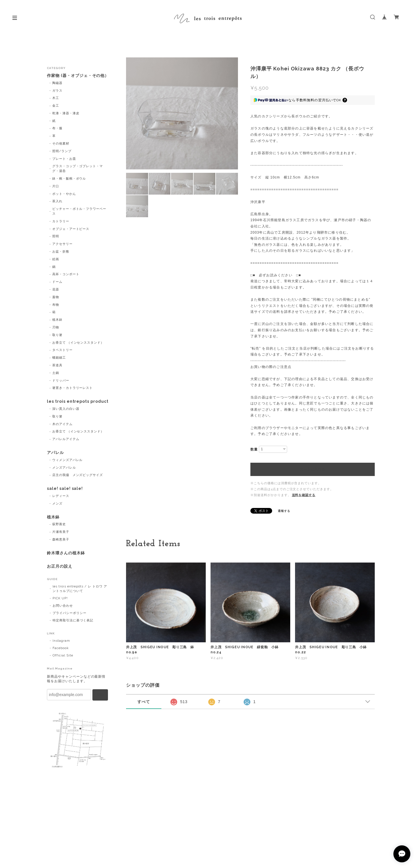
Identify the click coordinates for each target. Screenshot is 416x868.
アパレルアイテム (66, 439)
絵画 (56, 259)
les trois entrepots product (78, 401)
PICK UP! (60, 598)
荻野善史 (59, 524)
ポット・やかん (64, 194)
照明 (56, 236)
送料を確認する (304, 495)
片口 (56, 186)
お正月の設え (60, 566)
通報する (284, 511)
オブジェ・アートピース (71, 229)
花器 (56, 289)
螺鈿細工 (59, 358)
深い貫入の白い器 (66, 409)
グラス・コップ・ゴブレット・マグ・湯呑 (78, 169)
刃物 (56, 327)
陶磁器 (57, 83)
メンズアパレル (64, 468)
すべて (144, 702)
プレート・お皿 (64, 159)
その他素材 (61, 144)
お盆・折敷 (61, 252)
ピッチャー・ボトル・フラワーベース (79, 211)
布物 (56, 305)
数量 (254, 449)
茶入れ (57, 201)
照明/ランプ (62, 151)
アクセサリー (62, 244)
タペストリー (62, 350)
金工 (56, 106)
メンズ (57, 504)
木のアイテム (62, 424)
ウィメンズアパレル (68, 460)
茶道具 (57, 365)
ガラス (57, 91)
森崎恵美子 (61, 539)
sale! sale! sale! (65, 488)
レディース (61, 496)
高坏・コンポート (66, 274)
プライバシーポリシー (70, 613)
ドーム (57, 282)
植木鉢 (57, 320)
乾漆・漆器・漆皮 (66, 113)
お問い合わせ (63, 606)
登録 (100, 695)
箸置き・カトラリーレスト (73, 388)
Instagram (61, 641)
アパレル (55, 453)
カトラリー (61, 221)
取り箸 (57, 335)
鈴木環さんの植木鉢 (66, 553)
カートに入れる (312, 469)
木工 (56, 98)
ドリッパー (61, 381)
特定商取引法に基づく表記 (73, 620)
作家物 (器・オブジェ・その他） (78, 76)
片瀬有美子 (61, 532)
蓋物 (56, 297)
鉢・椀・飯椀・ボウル (69, 179)
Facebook (61, 648)
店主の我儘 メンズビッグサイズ (78, 475)
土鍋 (56, 373)
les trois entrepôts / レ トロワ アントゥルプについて (80, 589)
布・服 (57, 128)
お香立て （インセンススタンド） (78, 343)
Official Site (63, 655)
